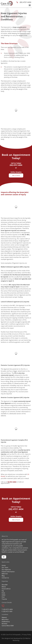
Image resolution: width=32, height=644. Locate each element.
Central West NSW (8, 626)
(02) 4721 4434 (16, 165)
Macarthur (5, 619)
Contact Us (5, 578)
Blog (3, 576)
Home (4, 565)
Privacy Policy (27, 635)
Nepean (4, 617)
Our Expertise (6, 570)
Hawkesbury (6, 622)
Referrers (5, 574)
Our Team (5, 567)
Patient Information (8, 572)
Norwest (4, 624)
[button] (30, 5)
